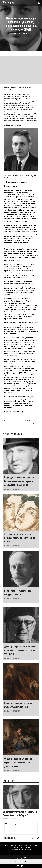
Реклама (7, 846)
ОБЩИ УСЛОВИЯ (33, 846)
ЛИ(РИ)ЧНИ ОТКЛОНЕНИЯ (21, 34)
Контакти (13, 846)
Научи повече (29, 862)
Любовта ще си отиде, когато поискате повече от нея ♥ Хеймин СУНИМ (20, 538)
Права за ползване (23, 846)
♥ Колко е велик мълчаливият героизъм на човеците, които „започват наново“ (18, 763)
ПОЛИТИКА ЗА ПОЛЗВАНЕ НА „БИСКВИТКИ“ (21, 851)
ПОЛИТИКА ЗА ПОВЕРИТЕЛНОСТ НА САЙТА (21, 849)
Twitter (31, 424)
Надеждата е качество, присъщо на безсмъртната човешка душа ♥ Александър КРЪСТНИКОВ (21, 481)
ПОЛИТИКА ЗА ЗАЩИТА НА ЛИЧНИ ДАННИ (21, 847)
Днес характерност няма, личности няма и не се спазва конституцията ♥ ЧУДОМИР (20, 650)
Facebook (28, 424)
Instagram (36, 424)
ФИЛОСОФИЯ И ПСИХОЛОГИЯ (10, 818)
